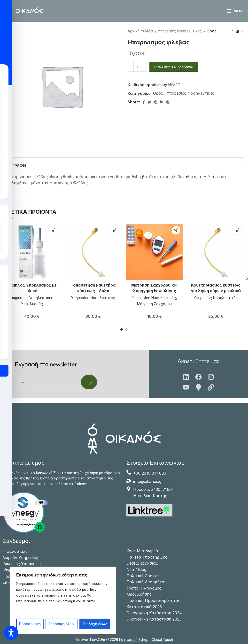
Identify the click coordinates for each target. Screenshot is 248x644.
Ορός (212, 31)
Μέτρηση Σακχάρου (155, 303)
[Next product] (242, 31)
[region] (63, 601)
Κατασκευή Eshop (134, 640)
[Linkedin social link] (162, 102)
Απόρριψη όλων (61, 624)
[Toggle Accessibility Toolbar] (11, 633)
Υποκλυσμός (32, 303)
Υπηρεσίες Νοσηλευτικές (180, 31)
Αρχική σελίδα (141, 31)
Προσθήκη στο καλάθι (174, 67)
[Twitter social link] (149, 102)
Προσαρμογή (30, 624)
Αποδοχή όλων (95, 624)
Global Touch (162, 640)
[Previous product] (232, 31)
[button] (53, 230)
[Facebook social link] (144, 102)
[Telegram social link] (168, 102)
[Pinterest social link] (156, 102)
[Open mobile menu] (236, 11)
